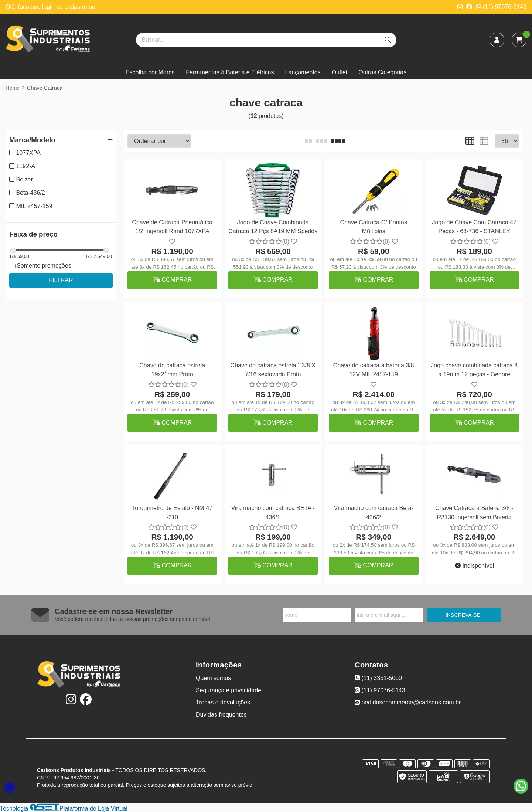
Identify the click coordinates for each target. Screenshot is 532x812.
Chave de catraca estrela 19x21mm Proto (172, 370)
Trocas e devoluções (223, 702)
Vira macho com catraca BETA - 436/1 (273, 512)
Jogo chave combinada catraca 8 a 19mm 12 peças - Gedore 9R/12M (474, 371)
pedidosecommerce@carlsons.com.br (408, 702)
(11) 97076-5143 (501, 7)
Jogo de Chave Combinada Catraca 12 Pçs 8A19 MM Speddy (273, 227)
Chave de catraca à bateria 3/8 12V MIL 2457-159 (374, 370)
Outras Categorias (382, 72)
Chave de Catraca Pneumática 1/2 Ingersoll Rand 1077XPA (172, 227)
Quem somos (213, 678)
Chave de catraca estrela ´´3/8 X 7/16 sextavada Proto (273, 370)
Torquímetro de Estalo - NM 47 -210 (172, 512)
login (49, 7)
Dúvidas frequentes (221, 715)
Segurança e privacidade (229, 690)
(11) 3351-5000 (378, 678)
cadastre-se (80, 7)
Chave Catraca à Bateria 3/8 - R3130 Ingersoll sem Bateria (474, 512)
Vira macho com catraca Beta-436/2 (374, 512)
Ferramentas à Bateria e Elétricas (230, 72)
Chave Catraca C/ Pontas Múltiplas (374, 227)
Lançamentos (303, 72)
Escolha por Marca (150, 72)
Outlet (340, 72)
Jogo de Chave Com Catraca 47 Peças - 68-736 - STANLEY (474, 227)
